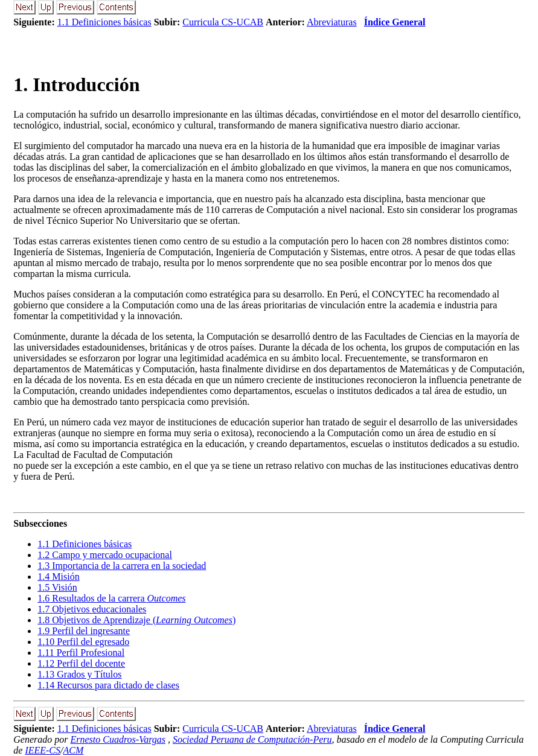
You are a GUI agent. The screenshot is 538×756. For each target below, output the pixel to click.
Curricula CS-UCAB (223, 22)
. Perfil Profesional (81, 653)
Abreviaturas (332, 22)
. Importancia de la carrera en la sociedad (122, 566)
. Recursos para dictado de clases (108, 685)
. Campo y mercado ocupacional (105, 555)
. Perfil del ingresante (84, 631)
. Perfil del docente (81, 663)
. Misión (58, 577)
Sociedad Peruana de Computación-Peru (252, 739)
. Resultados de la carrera (111, 598)
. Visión (57, 587)
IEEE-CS (43, 750)
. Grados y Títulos (79, 674)
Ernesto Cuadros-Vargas (118, 739)
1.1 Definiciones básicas (104, 22)
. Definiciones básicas (85, 544)
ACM (74, 750)
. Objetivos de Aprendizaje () (136, 620)
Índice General (395, 22)
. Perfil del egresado (83, 642)
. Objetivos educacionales (92, 609)
